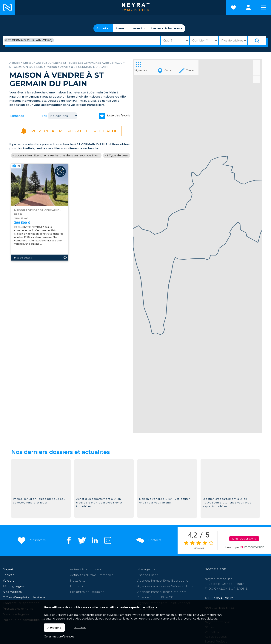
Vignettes (141, 66)
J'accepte (54, 628)
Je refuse (80, 627)
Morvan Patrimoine (219, 560)
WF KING (212, 545)
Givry (137, 574)
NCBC (209, 540)
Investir (138, 28)
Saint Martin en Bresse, (204, 574)
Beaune (91, 574)
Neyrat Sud (213, 530)
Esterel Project (216, 555)
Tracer (186, 71)
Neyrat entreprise (218, 535)
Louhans (229, 574)
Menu (264, 7)
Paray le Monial (110, 574)
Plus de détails (23, 306)
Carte (164, 71)
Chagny (162, 574)
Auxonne (148, 574)
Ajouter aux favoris (65, 306)
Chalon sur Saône (61, 574)
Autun (127, 574)
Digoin (242, 574)
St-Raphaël (43, 579)
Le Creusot (178, 574)
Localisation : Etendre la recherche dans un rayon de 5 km (57, 155)
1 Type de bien (117, 155)
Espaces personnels (248, 7)
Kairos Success (216, 550)
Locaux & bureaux (167, 28)
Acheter (103, 28)
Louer (121, 28)
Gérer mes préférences (59, 637)
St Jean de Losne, (67, 579)
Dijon (79, 574)
